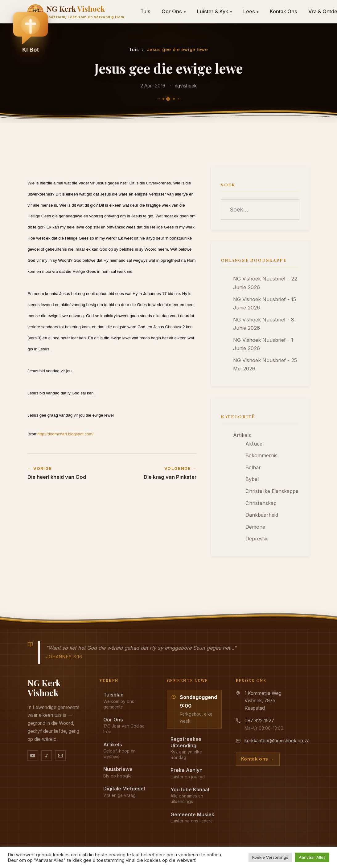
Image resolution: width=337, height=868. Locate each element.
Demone (255, 527)
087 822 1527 (259, 721)
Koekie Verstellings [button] (270, 857)
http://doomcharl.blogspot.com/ (65, 434)
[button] (31, 34)
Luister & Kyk (215, 11)
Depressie (257, 539)
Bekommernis (261, 455)
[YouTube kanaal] (33, 756)
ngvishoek (186, 86)
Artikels (242, 435)
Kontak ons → (258, 759)
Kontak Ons (284, 11)
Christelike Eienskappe (272, 491)
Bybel (252, 479)
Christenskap (261, 503)
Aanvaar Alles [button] (312, 857)
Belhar (253, 467)
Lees (251, 11)
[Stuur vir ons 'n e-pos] (60, 756)
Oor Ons (174, 11)
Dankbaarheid (262, 515)
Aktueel (255, 444)
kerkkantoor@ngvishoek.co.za (277, 741)
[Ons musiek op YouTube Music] (47, 756)
